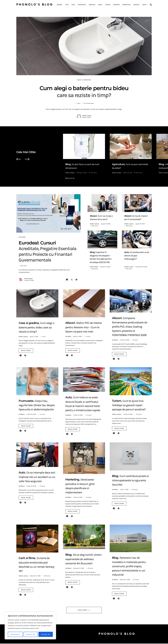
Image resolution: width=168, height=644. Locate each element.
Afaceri (22, 237)
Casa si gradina (84, 80)
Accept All (46, 634)
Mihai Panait (28, 279)
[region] (30, 626)
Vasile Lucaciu (87, 116)
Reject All (31, 634)
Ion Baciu (68, 337)
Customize (15, 634)
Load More (82, 610)
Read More (26, 351)
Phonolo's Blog (35, 5)
